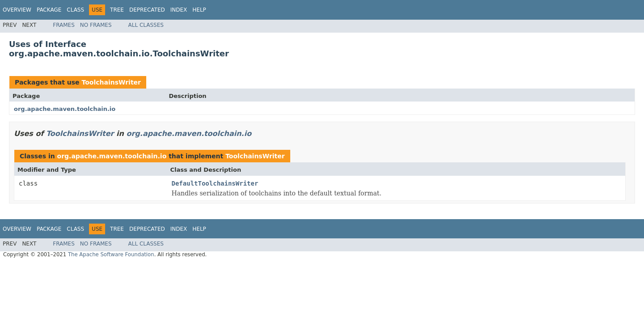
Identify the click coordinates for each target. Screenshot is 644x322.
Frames (64, 25)
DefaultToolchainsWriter (215, 183)
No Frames (96, 25)
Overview (17, 10)
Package (49, 10)
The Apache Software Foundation (111, 254)
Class (75, 10)
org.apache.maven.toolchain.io (65, 109)
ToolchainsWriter (111, 82)
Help (199, 10)
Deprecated (147, 10)
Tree (117, 10)
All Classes (146, 25)
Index (179, 10)
